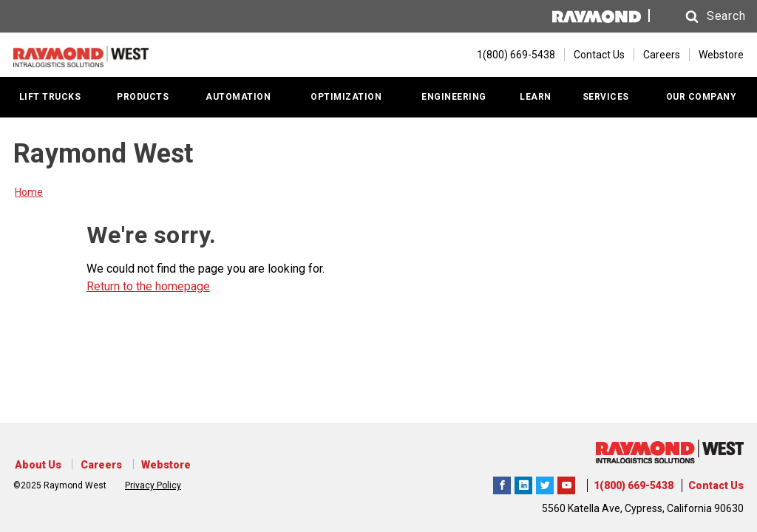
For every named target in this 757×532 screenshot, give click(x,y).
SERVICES (606, 95)
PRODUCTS (143, 95)
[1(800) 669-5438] (509, 54)
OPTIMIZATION (346, 95)
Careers (662, 54)
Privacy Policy (153, 484)
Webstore (721, 54)
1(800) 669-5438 (634, 485)
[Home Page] (87, 54)
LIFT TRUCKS (50, 95)
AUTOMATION (238, 95)
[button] (699, 17)
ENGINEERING (454, 95)
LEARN (536, 95)
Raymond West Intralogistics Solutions (502, 483)
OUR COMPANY (702, 95)
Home (29, 191)
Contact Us (599, 54)
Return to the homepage (148, 285)
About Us (37, 465)
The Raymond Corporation (566, 483)
